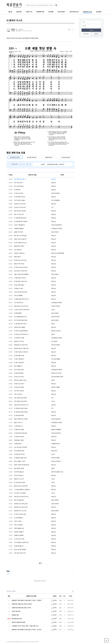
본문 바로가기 (0, 0)
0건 (13, 31)
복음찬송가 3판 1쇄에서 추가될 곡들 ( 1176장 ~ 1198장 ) (27, 600)
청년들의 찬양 (15, 615)
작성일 (70, 596)
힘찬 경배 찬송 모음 (17, 619)
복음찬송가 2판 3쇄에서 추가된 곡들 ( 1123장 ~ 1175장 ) (27, 630)
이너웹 (37, 642)
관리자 (13, 29)
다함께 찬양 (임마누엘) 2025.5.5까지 (21, 608)
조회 (60, 596)
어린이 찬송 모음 (16, 611)
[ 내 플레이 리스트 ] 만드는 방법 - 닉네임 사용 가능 (25, 626)
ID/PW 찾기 (86, 34)
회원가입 (96, 34)
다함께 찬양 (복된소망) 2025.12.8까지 (22, 604)
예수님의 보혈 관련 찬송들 (18, 622)
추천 (64, 596)
